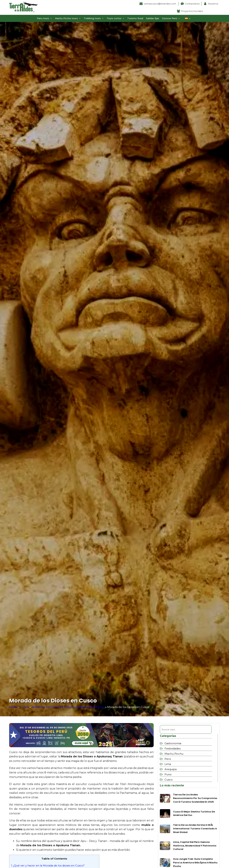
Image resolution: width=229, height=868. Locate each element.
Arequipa (171, 769)
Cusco (25, 707)
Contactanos (192, 4)
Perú (168, 759)
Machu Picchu (174, 754)
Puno (168, 774)
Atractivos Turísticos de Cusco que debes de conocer (68, 707)
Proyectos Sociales (192, 11)
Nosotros (213, 4)
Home (13, 707)
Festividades (173, 748)
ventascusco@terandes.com (160, 4)
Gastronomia (173, 743)
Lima (168, 764)
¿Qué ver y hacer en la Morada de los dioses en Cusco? (48, 865)
